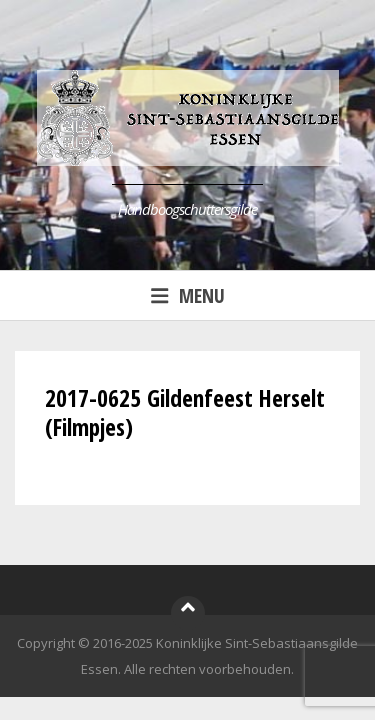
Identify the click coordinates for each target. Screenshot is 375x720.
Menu (188, 295)
